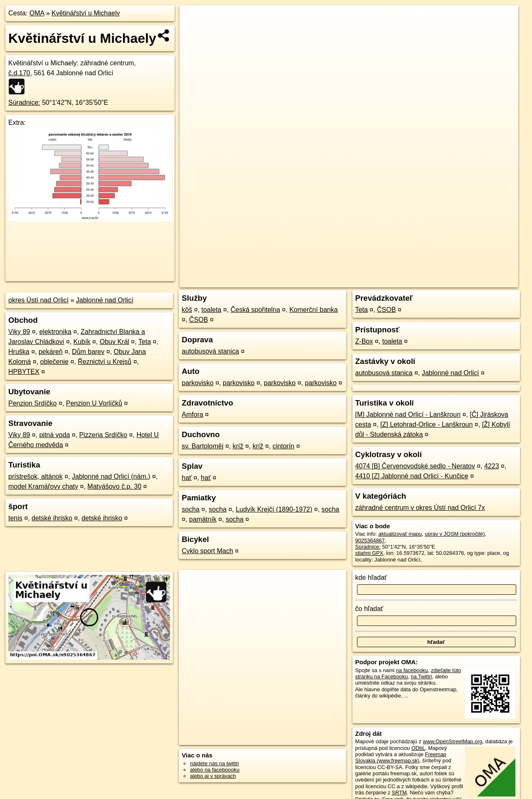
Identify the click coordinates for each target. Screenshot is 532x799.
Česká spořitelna (255, 310)
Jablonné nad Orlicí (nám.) (111, 476)
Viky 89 (19, 332)
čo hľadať (369, 609)
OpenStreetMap (375, 281)
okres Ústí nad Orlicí (38, 300)
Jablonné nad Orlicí (105, 300)
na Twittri (421, 677)
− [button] (194, 32)
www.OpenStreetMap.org (452, 741)
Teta (145, 342)
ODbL (418, 748)
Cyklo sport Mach (207, 551)
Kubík (82, 342)
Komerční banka (314, 310)
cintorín (283, 446)
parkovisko (197, 383)
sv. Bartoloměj (202, 446)
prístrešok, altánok (36, 476)
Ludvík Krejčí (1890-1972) (274, 509)
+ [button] (194, 20)
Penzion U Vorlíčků (94, 403)
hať (187, 478)
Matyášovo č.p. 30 (114, 486)
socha (191, 509)
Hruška (19, 352)
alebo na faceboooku (215, 770)
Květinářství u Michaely (86, 13)
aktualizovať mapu (400, 534)
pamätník (203, 519)
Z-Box (364, 341)
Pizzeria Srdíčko (103, 435)
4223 (492, 466)
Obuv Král (115, 342)
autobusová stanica (210, 351)
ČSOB (198, 320)
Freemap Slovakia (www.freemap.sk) (401, 757)
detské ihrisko (52, 518)
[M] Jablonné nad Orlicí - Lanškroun (408, 414)
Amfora (192, 414)
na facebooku (412, 670)
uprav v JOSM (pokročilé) (455, 534)
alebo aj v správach (213, 776)
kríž (238, 446)
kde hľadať (371, 578)
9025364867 (370, 540)
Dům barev (88, 352)
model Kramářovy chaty (43, 486)
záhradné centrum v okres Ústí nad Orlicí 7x (420, 508)
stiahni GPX (369, 553)
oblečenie (55, 362)
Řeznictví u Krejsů (105, 362)
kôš (187, 310)
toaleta (211, 310)
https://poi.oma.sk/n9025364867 (481, 281)
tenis (15, 518)
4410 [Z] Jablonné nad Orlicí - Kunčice (412, 476)
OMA (37, 13)
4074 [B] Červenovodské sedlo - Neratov (415, 466)
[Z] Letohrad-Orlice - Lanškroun (426, 424)
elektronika (55, 332)
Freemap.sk (418, 281)
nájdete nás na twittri (214, 763)
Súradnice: (24, 103)
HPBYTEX (24, 372)
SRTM (399, 793)
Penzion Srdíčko (33, 403)
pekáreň (51, 352)
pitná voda (54, 435)
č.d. (19, 73)
